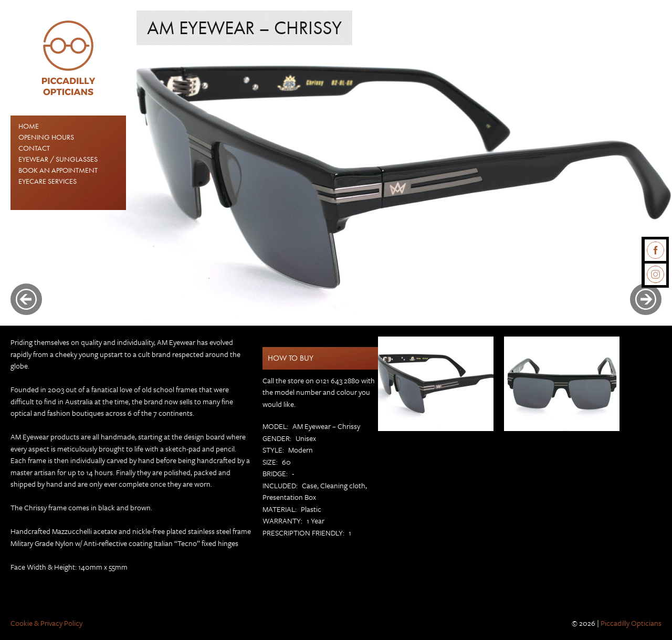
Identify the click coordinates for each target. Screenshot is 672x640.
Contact (34, 148)
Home (29, 126)
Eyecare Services (48, 181)
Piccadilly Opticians (631, 623)
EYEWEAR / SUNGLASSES (58, 159)
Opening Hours (46, 137)
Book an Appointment (58, 170)
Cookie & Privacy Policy (46, 623)
